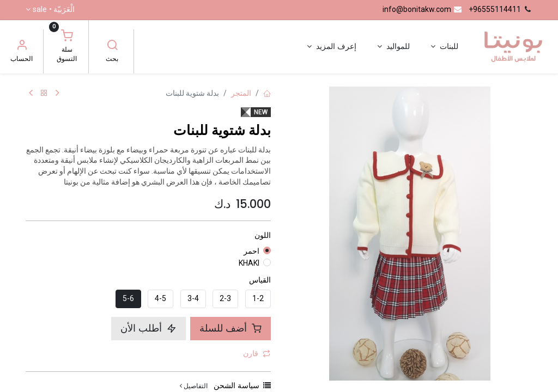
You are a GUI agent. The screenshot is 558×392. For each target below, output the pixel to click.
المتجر (241, 93)
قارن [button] (257, 353)
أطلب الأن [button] (148, 328)
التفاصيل (194, 386)
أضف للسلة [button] (231, 328)
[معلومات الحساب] (22, 46)
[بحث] (112, 46)
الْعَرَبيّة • (54, 10)
